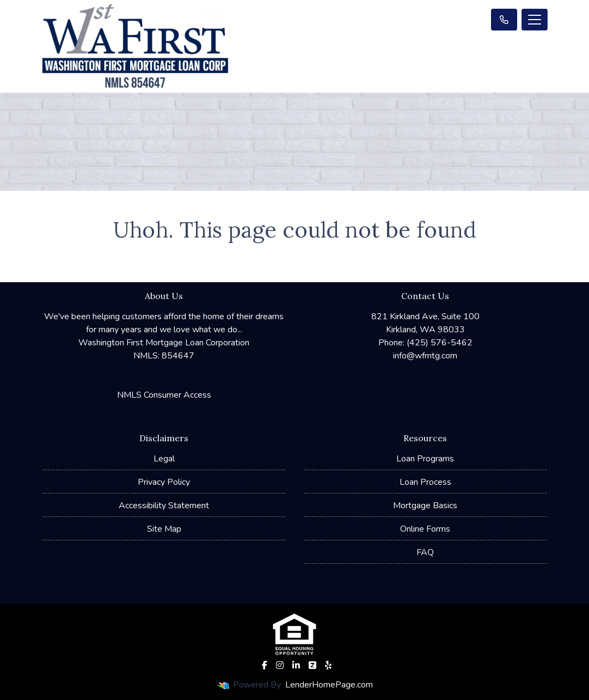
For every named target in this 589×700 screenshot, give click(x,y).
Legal (164, 459)
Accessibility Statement (164, 506)
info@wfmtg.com (425, 356)
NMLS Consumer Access (164, 395)
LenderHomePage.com (329, 685)
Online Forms (425, 529)
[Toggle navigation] (535, 20)
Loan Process (425, 482)
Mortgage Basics (425, 506)
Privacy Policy (164, 482)
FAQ (425, 552)
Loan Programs (425, 459)
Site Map (164, 529)
